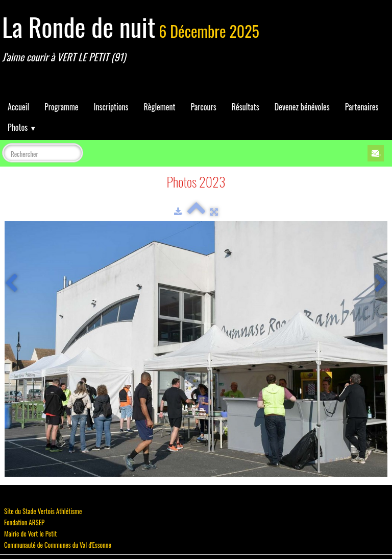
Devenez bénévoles (302, 107)
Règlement (159, 107)
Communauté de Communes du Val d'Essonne (58, 545)
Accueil (18, 107)
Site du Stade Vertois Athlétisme (43, 511)
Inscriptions (111, 107)
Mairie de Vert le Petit (30, 533)
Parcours (203, 107)
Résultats (246, 107)
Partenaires (362, 107)
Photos (22, 127)
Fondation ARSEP (24, 522)
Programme (62, 107)
